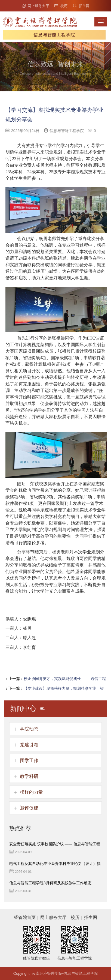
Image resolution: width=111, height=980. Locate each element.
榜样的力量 (31, 792)
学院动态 (29, 729)
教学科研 (29, 776)
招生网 (81, 6)
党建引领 (29, 745)
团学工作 (29, 761)
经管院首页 (25, 917)
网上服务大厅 (35, 6)
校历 (61, 6)
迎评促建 (29, 808)
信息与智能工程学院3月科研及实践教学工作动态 (50, 883)
